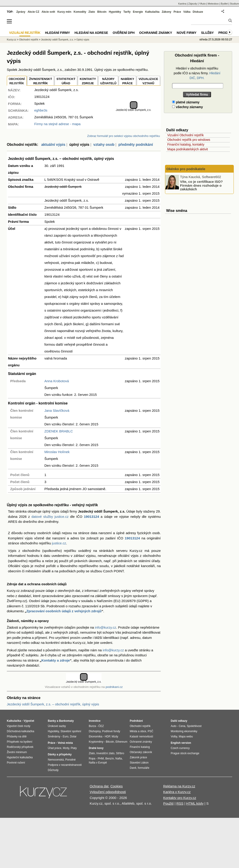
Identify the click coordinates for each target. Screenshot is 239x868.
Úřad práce (55, 748)
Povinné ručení (16, 763)
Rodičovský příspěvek (20, 747)
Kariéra (182, 4)
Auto (174, 726)
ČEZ (101, 726)
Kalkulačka (152, 12)
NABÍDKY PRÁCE (127, 81)
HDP (107, 737)
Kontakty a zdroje (56, 660)
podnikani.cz (114, 687)
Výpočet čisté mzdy (19, 726)
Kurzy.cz (11, 40)
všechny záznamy (187, 107)
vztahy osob (104, 145)
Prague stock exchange (185, 753)
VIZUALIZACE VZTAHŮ (148, 81)
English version (181, 743)
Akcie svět (48, 12)
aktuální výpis (53, 145)
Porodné (70, 760)
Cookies (117, 786)
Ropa (92, 759)
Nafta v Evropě (98, 763)
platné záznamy (186, 102)
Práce (177, 12)
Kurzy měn (64, 12)
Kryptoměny (96, 742)
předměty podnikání (136, 145)
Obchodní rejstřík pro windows (189, 140)
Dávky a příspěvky (60, 754)
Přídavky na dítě (17, 737)
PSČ (151, 731)
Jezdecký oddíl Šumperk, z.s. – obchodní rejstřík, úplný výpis (53, 704)
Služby (207, 33)
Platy (74, 748)
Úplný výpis (83, 40)
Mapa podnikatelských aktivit (188, 149)
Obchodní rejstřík (29, 40)
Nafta (119, 759)
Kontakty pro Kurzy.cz (180, 798)
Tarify (127, 12)
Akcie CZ (33, 12)
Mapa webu (186, 737)
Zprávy (21, 12)
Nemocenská (56, 760)
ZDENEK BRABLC (59, 431)
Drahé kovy (96, 748)
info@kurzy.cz (106, 627)
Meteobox (213, 4)
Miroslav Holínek (57, 452)
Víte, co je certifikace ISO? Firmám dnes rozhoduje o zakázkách (201, 185)
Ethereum (121, 742)
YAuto (202, 4)
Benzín (110, 759)
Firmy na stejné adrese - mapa (57, 124)
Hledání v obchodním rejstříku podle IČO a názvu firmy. (197, 73)
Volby (174, 737)
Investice (95, 721)
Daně (133, 768)
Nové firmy (187, 33)
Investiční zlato (105, 753)
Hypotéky (115, 12)
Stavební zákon (139, 763)
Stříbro (120, 753)
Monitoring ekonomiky (184, 731)
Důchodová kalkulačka (20, 731)
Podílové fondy (111, 731)
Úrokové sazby (57, 726)
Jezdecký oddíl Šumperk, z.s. (57, 40)
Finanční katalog (140, 747)
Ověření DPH (124, 33)
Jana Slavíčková (57, 410)
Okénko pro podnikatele (186, 169)
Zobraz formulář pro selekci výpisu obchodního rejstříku (123, 136)
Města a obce (138, 731)
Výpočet (29, 721)
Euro (65, 737)
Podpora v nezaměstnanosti (65, 765)
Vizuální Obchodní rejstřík (186, 135)
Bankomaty (66, 721)
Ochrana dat (99, 786)
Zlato (92, 12)
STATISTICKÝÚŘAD (66, 81)
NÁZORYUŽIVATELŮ (108, 81)
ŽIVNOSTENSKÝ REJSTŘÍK (41, 81)
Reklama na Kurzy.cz (179, 786)
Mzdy (66, 748)
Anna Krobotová (57, 381)
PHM (101, 759)
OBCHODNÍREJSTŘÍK (17, 81)
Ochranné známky (156, 33)
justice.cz (59, 543)
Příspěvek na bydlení (20, 742)
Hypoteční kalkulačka (20, 757)
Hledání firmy (58, 33)
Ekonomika (95, 737)
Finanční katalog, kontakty (186, 144)
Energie (138, 12)
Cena (182, 726)
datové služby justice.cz (50, 517)
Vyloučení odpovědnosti (108, 792)
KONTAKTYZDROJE (88, 81)
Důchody (53, 770)
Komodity (80, 12)
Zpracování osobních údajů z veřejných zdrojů (64, 611)
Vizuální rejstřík (25, 33)
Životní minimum (17, 752)
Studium (234, 4)
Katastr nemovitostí (141, 737)
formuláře (144, 768)
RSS (180, 803)
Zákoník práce (138, 757)
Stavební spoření (71, 731)
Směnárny (54, 737)
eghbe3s (41, 110)
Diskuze (198, 12)
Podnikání (136, 721)
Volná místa (65, 743)
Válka (187, 12)
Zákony (166, 12)
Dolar (73, 737)
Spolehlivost (194, 726)
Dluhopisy (95, 731)
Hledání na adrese (91, 33)
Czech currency (180, 748)
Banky (52, 721)
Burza (92, 726)
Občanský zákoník (141, 752)
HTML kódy (195, 803)
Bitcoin (102, 12)
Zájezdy (193, 4)
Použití (168, 803)
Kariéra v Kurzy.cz (177, 792)
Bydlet (224, 4)
